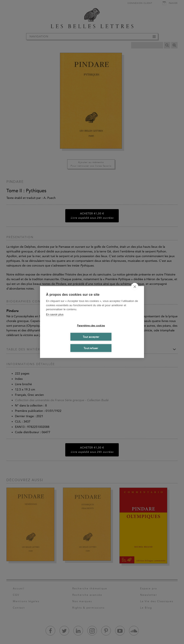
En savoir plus (55, 314)
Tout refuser (91, 348)
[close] (135, 287)
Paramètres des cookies (91, 325)
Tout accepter (91, 337)
